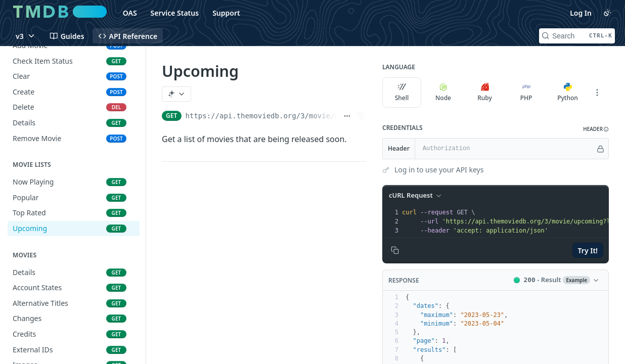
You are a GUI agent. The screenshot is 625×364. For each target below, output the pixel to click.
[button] (596, 129)
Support (226, 13)
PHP (526, 93)
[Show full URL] (347, 116)
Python (568, 93)
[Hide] (600, 149)
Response (404, 280)
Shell (402, 93)
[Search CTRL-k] (577, 36)
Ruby (485, 93)
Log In (581, 13)
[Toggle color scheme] (607, 13)
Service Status (175, 13)
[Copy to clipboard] (395, 250)
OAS (130, 13)
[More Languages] (597, 93)
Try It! (588, 251)
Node (443, 93)
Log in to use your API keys (439, 170)
